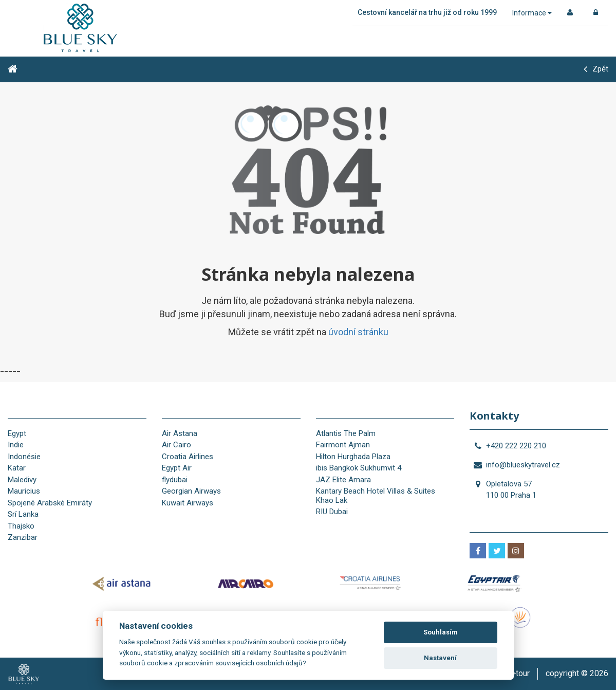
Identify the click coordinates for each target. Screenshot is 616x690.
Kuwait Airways (188, 503)
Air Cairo (176, 445)
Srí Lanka (23, 514)
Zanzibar (23, 537)
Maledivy (22, 480)
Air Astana (180, 433)
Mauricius (24, 491)
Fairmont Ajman (343, 445)
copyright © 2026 (577, 673)
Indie (16, 445)
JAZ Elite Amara (343, 480)
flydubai (175, 480)
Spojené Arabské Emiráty (50, 503)
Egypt (17, 433)
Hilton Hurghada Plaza (353, 457)
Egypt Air (177, 468)
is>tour (517, 673)
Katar (17, 468)
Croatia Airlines (188, 457)
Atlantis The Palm (346, 433)
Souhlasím (441, 632)
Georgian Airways (191, 491)
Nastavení (440, 658)
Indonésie (24, 457)
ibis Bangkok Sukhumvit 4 (359, 468)
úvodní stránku (358, 332)
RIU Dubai (332, 512)
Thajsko (21, 526)
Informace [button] (532, 13)
